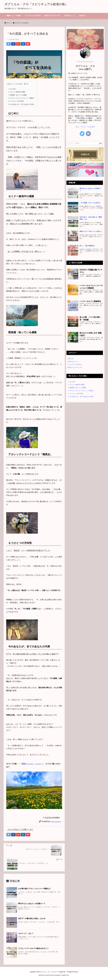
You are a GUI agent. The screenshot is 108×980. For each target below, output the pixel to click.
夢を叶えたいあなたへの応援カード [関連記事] (32, 904)
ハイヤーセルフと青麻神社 (90, 301)
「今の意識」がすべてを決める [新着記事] (90, 203)
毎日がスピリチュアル (75, 367)
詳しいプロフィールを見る (85, 127)
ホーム (8, 23)
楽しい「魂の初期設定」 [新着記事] (88, 246)
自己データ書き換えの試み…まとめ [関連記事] (32, 918)
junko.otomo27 (56, 822)
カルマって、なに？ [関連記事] (26, 933)
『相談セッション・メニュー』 (32, 764)
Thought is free (65, 975)
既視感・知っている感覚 (18, 95)
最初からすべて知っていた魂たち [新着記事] (91, 231)
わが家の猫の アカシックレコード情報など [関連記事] (34, 889)
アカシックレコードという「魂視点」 (22, 98)
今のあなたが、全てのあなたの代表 (21, 104)
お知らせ (70, 359)
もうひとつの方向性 (16, 101)
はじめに (12, 89)
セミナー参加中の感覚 (17, 92)
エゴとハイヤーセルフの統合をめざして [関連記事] (33, 948)
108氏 (24, 239)
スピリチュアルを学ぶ (22, 23)
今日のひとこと (73, 361)
